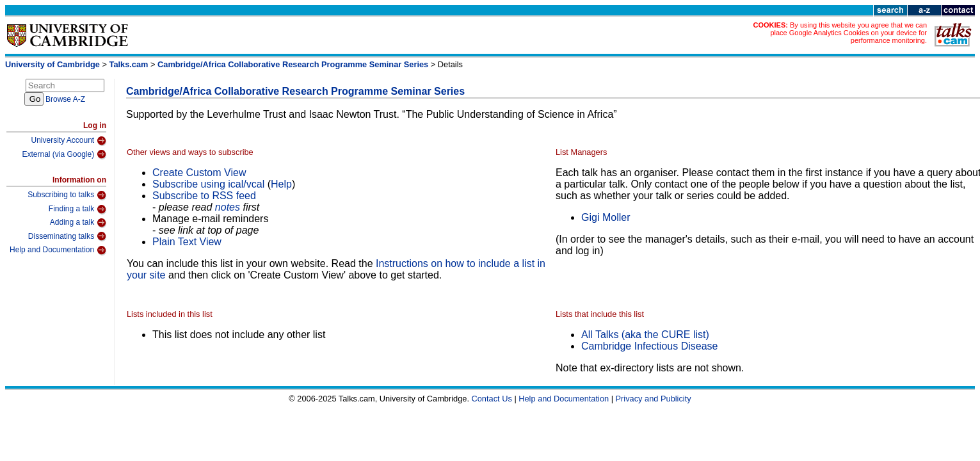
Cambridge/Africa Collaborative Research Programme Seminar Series (293, 64)
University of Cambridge (52, 64)
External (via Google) (64, 154)
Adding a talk (78, 223)
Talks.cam (129, 64)
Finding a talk (77, 209)
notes (228, 207)
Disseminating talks (67, 236)
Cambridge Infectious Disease (649, 346)
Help (281, 184)
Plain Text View (187, 242)
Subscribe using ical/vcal (208, 184)
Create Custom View (199, 173)
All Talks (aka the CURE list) (645, 335)
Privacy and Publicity (654, 399)
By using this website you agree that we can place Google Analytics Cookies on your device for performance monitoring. (848, 33)
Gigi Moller (606, 217)
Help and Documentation (58, 250)
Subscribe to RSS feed (204, 196)
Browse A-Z (65, 99)
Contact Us (492, 399)
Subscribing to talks (67, 195)
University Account (68, 141)
